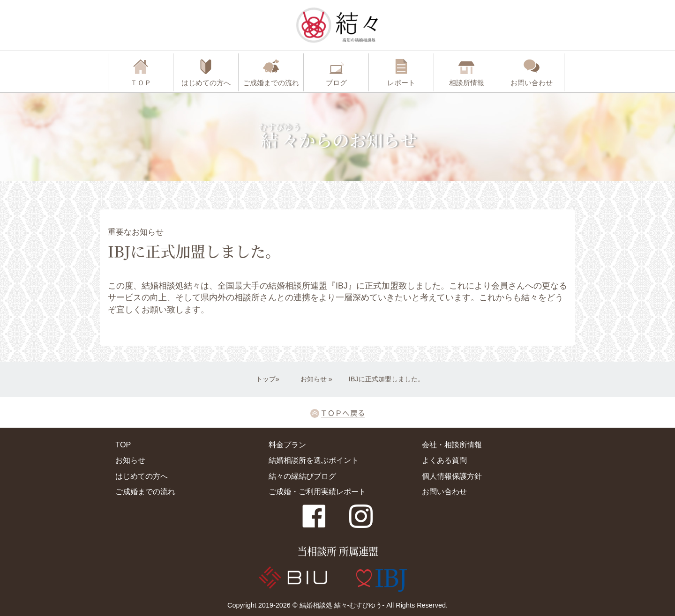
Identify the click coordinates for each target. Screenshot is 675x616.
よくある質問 (444, 460)
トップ (266, 379)
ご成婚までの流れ (145, 491)
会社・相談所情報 (452, 445)
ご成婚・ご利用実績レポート (317, 491)
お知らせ (314, 379)
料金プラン (287, 445)
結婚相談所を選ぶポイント (314, 460)
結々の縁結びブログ (302, 476)
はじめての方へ (142, 476)
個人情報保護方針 (452, 476)
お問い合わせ (444, 491)
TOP (123, 445)
